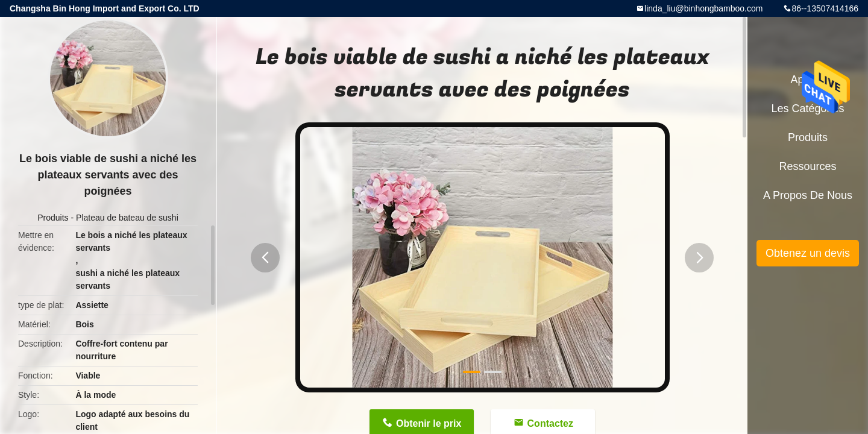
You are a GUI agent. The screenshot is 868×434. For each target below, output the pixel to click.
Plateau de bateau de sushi (127, 218)
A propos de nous (808, 195)
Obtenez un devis (808, 253)
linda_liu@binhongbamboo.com (703, 8)
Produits (53, 218)
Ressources (807, 166)
